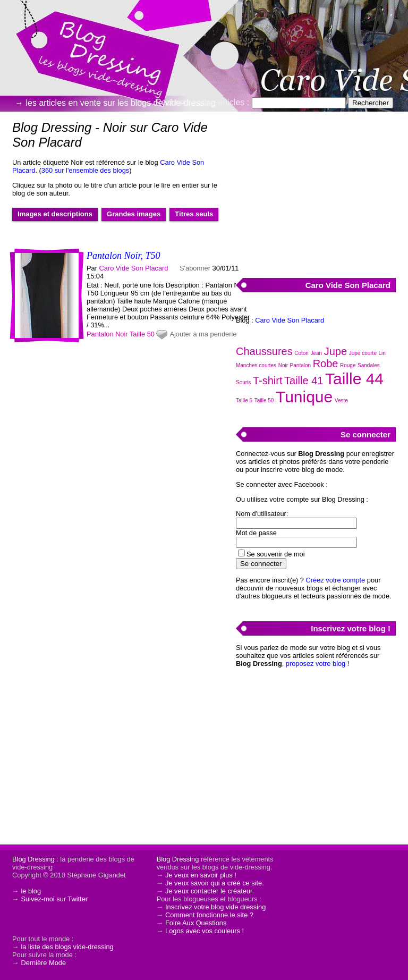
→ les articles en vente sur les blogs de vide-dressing (115, 103)
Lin (382, 353)
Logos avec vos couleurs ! (205, 931)
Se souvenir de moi (276, 554)
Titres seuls (194, 214)
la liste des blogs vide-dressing (67, 947)
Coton (301, 353)
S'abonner (195, 268)
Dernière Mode (43, 963)
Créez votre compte (336, 580)
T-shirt (268, 381)
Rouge (348, 365)
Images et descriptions (55, 214)
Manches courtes (256, 365)
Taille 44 (354, 379)
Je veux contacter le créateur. (210, 891)
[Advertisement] (316, 189)
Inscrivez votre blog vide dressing (215, 907)
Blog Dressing (33, 859)
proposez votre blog (316, 664)
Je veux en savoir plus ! (201, 875)
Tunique (304, 397)
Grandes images (134, 214)
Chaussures (264, 351)
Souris (243, 382)
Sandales (369, 365)
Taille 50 (142, 334)
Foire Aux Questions (196, 923)
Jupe (335, 351)
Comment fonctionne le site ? (209, 915)
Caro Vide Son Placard (134, 268)
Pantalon (100, 334)
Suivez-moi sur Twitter (54, 899)
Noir (121, 334)
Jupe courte (363, 353)
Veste (341, 400)
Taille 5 (244, 400)
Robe (326, 364)
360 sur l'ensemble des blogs (85, 170)
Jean (317, 353)
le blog (31, 891)
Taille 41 (304, 381)
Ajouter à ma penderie (203, 334)
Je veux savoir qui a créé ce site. (215, 883)
